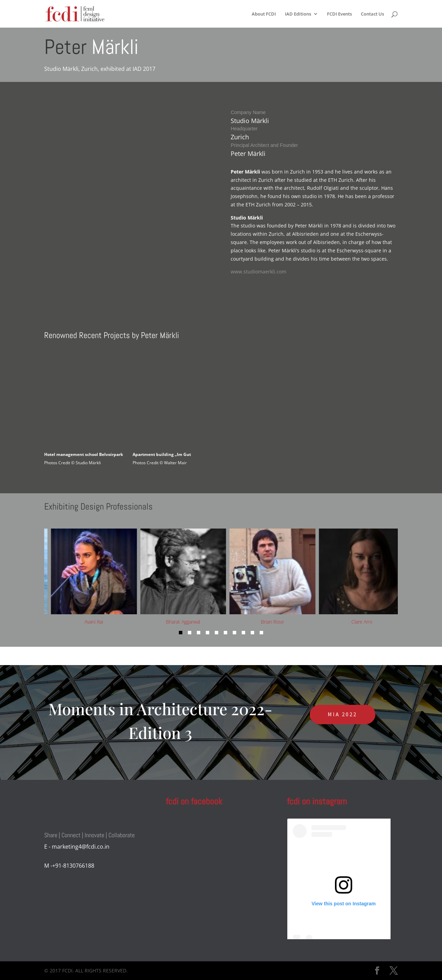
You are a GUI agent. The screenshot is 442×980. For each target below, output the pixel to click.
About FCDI (264, 14)
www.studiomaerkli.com (258, 272)
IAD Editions (298, 14)
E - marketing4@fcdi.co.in (77, 847)
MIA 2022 (342, 714)
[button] (181, 633)
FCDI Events (339, 14)
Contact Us (372, 14)
